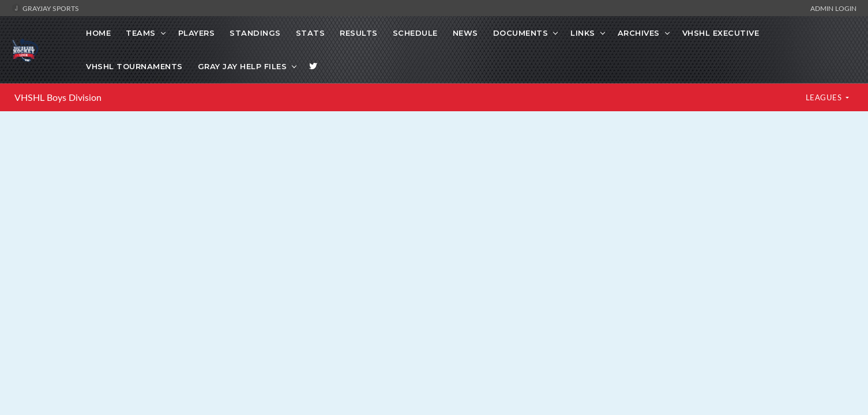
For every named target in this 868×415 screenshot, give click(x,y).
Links (583, 33)
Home (98, 33)
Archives (639, 33)
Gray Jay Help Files (243, 66)
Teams (141, 33)
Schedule (415, 33)
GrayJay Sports (45, 8)
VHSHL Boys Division (58, 97)
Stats (311, 33)
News (465, 33)
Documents (521, 33)
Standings (255, 33)
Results (359, 33)
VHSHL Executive (721, 33)
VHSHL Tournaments (134, 66)
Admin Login (833, 8)
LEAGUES (825, 97)
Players (197, 33)
